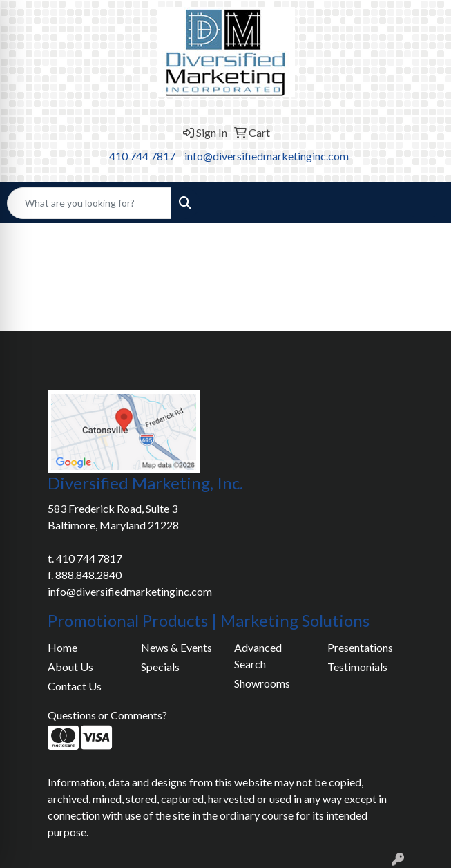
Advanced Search (258, 655)
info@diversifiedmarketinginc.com (267, 156)
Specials (160, 667)
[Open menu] (423, 203)
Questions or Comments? (107, 715)
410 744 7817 (142, 156)
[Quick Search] (89, 203)
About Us (70, 667)
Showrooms (262, 683)
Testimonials (357, 667)
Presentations (360, 647)
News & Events (176, 647)
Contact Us (75, 686)
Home (63, 647)
